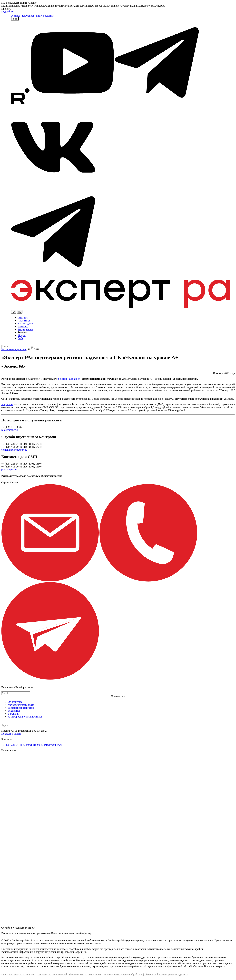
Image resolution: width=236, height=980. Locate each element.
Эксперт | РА (18, 16)
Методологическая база (21, 705)
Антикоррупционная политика (25, 717)
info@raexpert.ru (53, 745)
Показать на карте (11, 734)
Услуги (22, 335)
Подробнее (7, 12)
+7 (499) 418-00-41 (33, 745)
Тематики (23, 332)
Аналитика (24, 321)
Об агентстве (15, 702)
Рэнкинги (23, 326)
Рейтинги (23, 318)
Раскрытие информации (21, 708)
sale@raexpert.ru (10, 430)
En (14, 312)
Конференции (25, 329)
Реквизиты (14, 711)
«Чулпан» (7, 404)
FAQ (20, 338)
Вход (15, 19)
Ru (20, 312)
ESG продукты (26, 324)
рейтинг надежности (70, 379)
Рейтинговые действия (14, 349)
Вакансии (13, 714)
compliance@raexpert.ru (14, 450)
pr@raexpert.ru (9, 470)
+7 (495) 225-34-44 (12, 745)
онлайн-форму (83, 933)
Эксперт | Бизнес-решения (40, 16)
